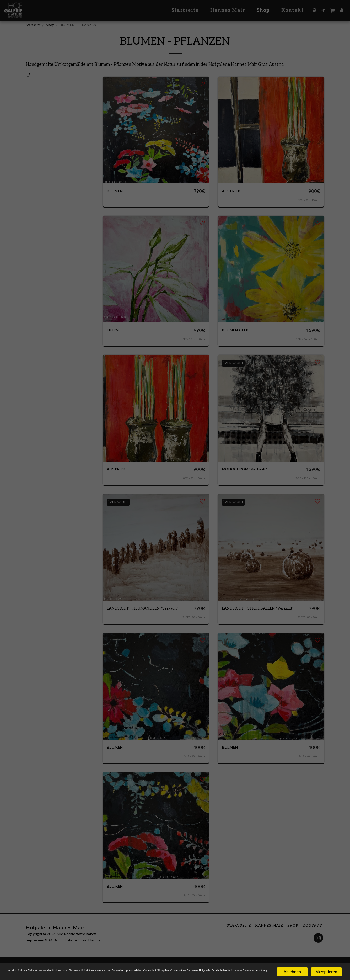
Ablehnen (292, 967)
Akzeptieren (326, 967)
